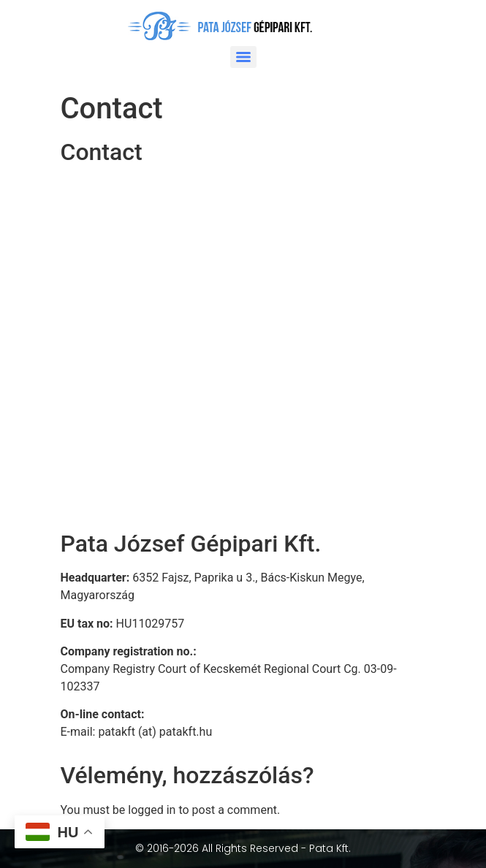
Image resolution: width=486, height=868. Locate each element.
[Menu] (243, 57)
